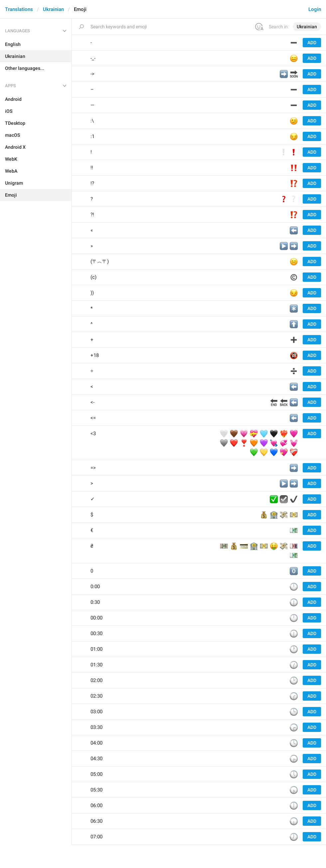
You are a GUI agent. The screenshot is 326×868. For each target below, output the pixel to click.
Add (312, 43)
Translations (19, 9)
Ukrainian (53, 9)
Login (315, 9)
